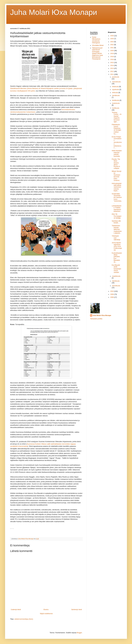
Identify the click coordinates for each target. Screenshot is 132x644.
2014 (112, 65)
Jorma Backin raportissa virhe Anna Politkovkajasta (117, 246)
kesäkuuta (116, 100)
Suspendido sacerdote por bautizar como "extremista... (117, 198)
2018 (112, 57)
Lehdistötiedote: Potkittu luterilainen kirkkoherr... (117, 209)
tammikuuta (116, 286)
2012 (112, 71)
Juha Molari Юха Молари (102, 315)
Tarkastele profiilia (96, 319)
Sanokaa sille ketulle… (116, 222)
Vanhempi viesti (77, 610)
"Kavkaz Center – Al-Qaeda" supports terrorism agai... (117, 117)
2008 (112, 297)
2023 (112, 42)
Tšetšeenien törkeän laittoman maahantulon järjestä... (117, 229)
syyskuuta (116, 90)
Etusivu (46, 610)
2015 (112, 63)
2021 (112, 48)
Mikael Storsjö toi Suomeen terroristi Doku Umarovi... (116, 176)
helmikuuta (116, 281)
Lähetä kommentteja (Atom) (24, 619)
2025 (112, 39)
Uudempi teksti (16, 610)
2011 (112, 74)
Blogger (79, 633)
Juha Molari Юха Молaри (54, 12)
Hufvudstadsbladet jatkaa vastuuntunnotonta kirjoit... (117, 187)
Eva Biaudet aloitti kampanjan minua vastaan (116, 269)
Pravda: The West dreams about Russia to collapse (116, 164)
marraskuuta (116, 82)
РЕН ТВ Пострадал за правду (117, 216)
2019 (112, 54)
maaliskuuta (116, 276)
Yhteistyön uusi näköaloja (116, 238)
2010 (112, 291)
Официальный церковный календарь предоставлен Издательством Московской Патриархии (97, 53)
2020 (112, 51)
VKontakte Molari (98, 45)
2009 (112, 294)
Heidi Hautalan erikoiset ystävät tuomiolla (117, 153)
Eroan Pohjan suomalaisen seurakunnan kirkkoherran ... (117, 142)
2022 (112, 45)
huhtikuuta (116, 108)
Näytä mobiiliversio (46, 614)
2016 (112, 60)
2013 (112, 68)
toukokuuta (116, 103)
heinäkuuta (116, 95)
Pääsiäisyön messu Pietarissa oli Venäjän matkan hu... (116, 129)
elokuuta (115, 93)
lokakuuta (116, 87)
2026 (112, 36)
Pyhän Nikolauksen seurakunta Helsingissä (96, 40)
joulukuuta (116, 77)
